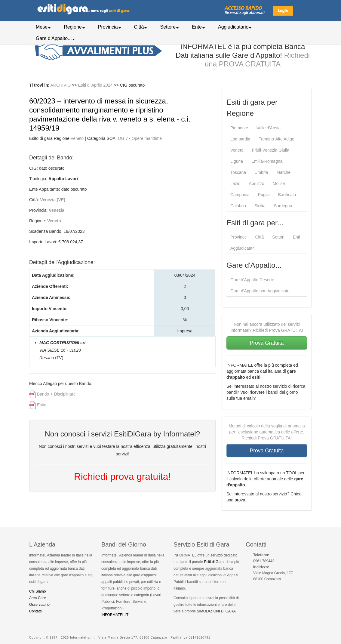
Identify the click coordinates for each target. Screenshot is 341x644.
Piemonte (239, 128)
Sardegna (283, 206)
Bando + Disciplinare (56, 394)
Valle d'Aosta (269, 128)
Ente (198, 27)
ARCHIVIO (61, 85)
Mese (43, 27)
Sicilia (260, 206)
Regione (74, 27)
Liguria (237, 161)
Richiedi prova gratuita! (122, 476)
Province (238, 237)
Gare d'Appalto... (55, 38)
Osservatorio (39, 605)
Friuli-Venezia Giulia (271, 150)
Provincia (109, 27)
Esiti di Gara (214, 562)
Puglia (264, 195)
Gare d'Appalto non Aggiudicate (260, 291)
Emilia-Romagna (267, 161)
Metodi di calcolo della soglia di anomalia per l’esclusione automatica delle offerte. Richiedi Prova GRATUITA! (267, 432)
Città (141, 27)
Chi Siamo (37, 591)
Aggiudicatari (243, 248)
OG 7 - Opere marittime (140, 138)
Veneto (77, 138)
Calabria (238, 206)
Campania (240, 195)
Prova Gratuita (267, 343)
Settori (278, 237)
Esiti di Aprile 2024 (96, 85)
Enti (296, 237)
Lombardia (240, 139)
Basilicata (287, 195)
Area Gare (37, 598)
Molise (279, 183)
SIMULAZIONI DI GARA (216, 611)
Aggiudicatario (235, 27)
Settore (169, 27)
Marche (283, 172)
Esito (42, 405)
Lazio (235, 183)
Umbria (261, 172)
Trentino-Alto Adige (276, 139)
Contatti (35, 611)
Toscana (238, 172)
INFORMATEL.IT (115, 615)
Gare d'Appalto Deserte (252, 280)
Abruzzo (256, 183)
